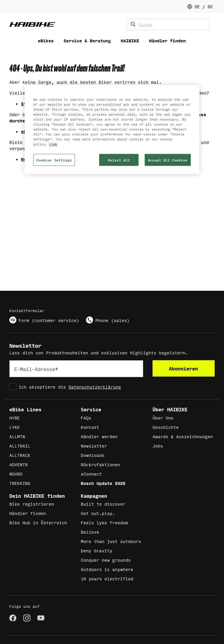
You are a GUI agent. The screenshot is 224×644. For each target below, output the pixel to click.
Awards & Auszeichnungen (183, 436)
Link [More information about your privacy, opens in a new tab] (53, 144)
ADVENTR (19, 464)
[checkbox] (76, 387)
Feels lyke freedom (104, 522)
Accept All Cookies (168, 160)
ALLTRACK (20, 455)
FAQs (86, 418)
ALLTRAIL (20, 446)
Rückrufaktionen (100, 464)
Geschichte (166, 427)
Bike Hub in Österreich (38, 522)
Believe (90, 532)
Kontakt (90, 427)
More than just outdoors (111, 541)
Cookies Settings (54, 160)
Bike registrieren (32, 504)
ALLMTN (17, 436)
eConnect (91, 474)
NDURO (16, 474)
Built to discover (103, 504)
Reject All (119, 160)
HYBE (15, 418)
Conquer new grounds (106, 560)
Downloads (93, 455)
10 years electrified (107, 578)
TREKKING (20, 483)
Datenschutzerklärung (95, 387)
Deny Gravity (97, 550)
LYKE (15, 427)
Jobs (158, 446)
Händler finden (28, 513)
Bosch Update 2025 (103, 483)
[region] (112, 130)
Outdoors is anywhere (107, 569)
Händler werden (99, 436)
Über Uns (163, 418)
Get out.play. (98, 513)
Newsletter (94, 446)
